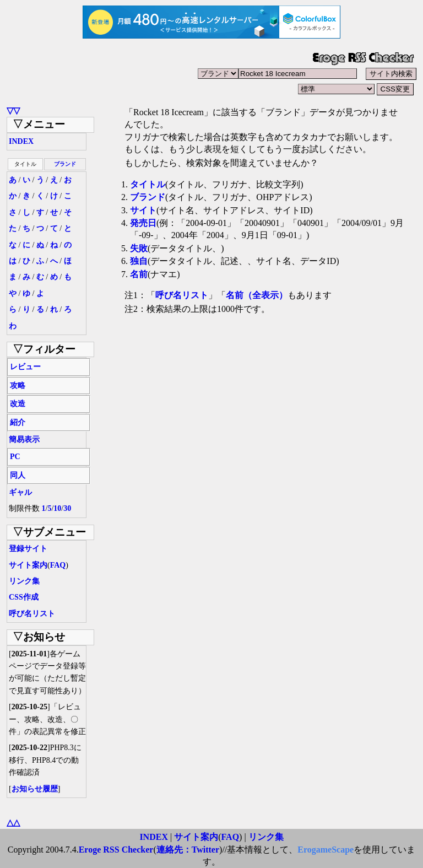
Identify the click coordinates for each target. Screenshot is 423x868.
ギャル (20, 492)
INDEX (21, 141)
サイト (143, 210)
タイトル (148, 184)
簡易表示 (24, 440)
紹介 (18, 422)
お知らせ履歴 (35, 789)
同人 (18, 475)
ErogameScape (326, 850)
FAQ (58, 565)
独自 (139, 261)
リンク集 (24, 581)
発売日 (143, 223)
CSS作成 (24, 597)
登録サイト (28, 549)
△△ (13, 823)
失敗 (139, 248)
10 (57, 508)
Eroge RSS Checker (116, 850)
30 (67, 508)
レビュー (25, 367)
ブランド (65, 164)
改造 (18, 404)
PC (15, 457)
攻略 (18, 386)
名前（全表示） (257, 295)
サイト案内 (28, 565)
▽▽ (13, 110)
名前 (139, 274)
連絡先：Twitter (188, 850)
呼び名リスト (32, 614)
